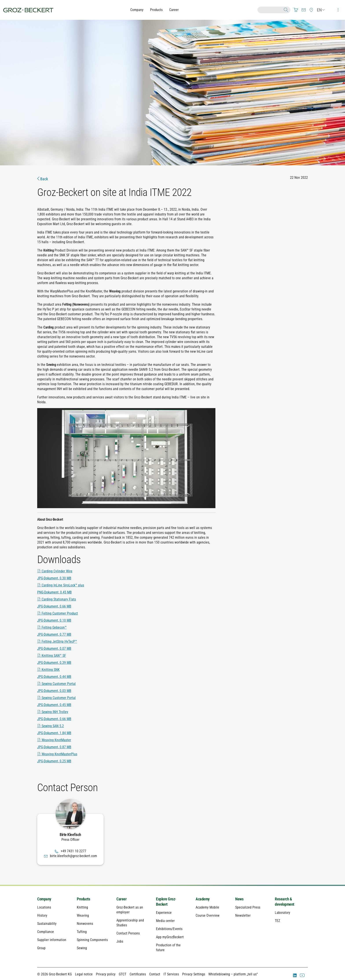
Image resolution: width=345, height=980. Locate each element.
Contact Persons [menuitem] (128, 933)
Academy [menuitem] (203, 899)
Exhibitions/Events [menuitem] (169, 929)
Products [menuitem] (83, 899)
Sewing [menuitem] (82, 948)
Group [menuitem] (41, 948)
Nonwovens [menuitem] (85, 924)
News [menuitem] (239, 899)
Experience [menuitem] (164, 913)
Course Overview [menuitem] (207, 915)
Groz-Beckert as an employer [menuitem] (130, 910)
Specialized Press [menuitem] (248, 907)
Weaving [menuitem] (83, 915)
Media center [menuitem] (165, 921)
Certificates (138, 974)
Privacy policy (106, 974)
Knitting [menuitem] (82, 907)
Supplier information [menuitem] (52, 940)
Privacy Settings (194, 974)
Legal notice (84, 974)
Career (174, 10)
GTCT (123, 974)
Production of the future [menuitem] (168, 948)
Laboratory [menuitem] (283, 913)
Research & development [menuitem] (284, 902)
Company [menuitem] (44, 899)
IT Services (171, 974)
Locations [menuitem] (44, 907)
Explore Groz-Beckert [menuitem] (166, 902)
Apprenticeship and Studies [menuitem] (130, 923)
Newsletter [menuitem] (243, 915)
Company (137, 10)
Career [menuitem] (121, 899)
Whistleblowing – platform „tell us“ (233, 974)
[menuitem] (296, 10)
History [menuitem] (42, 915)
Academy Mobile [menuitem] (207, 907)
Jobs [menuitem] (120, 941)
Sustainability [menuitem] (47, 924)
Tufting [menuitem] (82, 932)
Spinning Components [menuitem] (92, 940)
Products (156, 10)
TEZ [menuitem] (277, 921)
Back (43, 179)
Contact (155, 974)
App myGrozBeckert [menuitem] (170, 937)
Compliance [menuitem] (46, 932)
